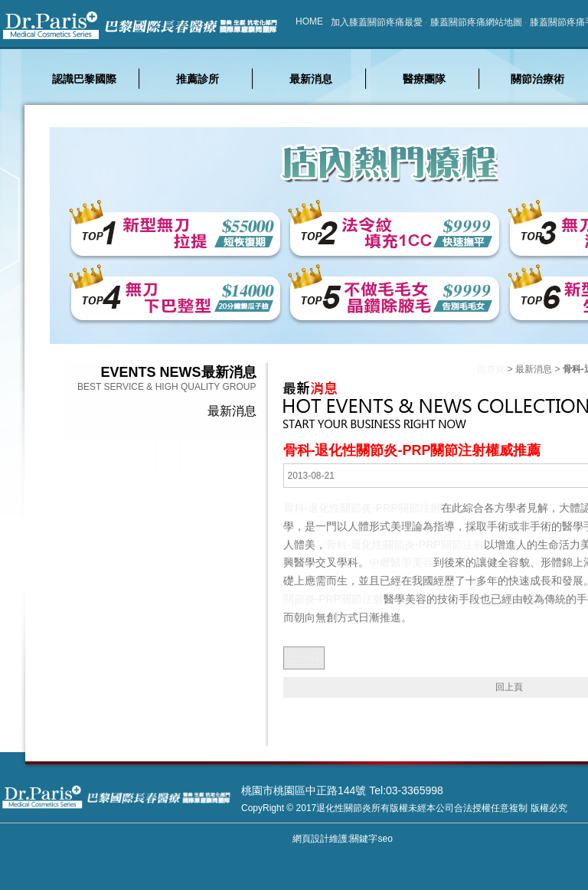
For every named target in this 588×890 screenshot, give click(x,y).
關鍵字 (364, 839)
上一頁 (304, 657)
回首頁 (491, 369)
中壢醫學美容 (401, 562)
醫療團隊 (424, 79)
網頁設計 (311, 839)
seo (385, 839)
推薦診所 (198, 79)
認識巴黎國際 (84, 79)
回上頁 (509, 687)
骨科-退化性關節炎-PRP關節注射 (362, 508)
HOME (309, 21)
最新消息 (311, 79)
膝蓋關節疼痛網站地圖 (476, 22)
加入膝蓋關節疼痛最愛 (377, 22)
